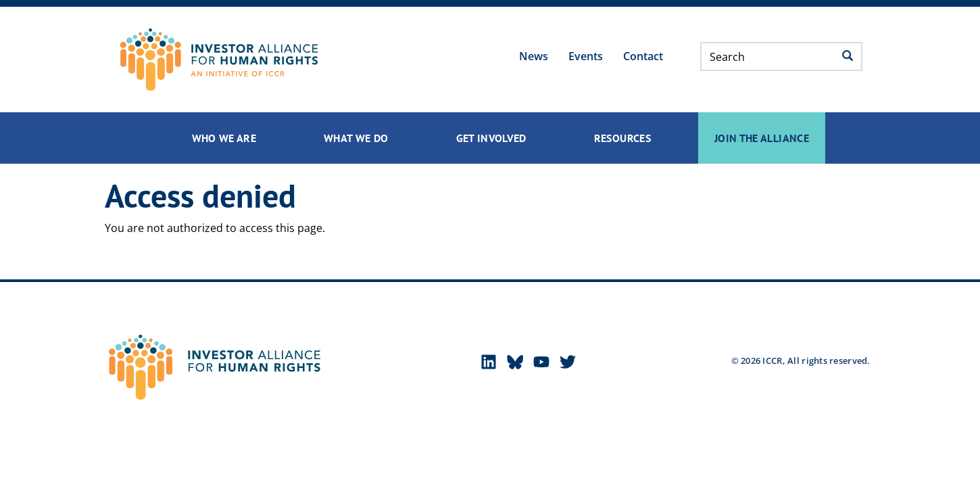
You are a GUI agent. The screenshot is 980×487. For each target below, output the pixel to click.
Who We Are (224, 138)
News (534, 56)
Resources (622, 138)
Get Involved (491, 138)
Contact (643, 56)
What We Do (356, 138)
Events (586, 56)
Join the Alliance (762, 138)
